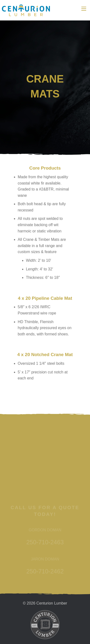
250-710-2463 (45, 559)
